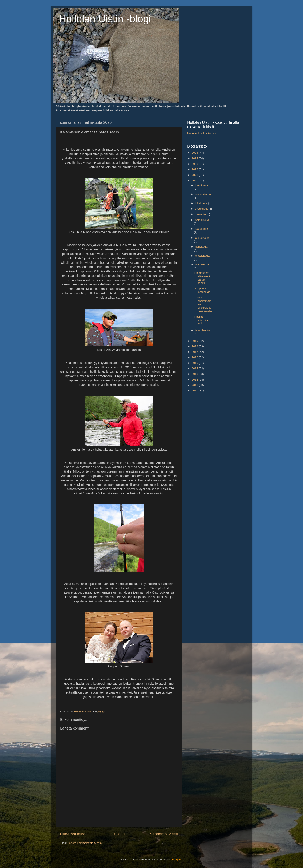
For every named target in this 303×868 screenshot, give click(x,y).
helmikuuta (202, 264)
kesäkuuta (202, 229)
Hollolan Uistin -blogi (105, 19)
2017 (195, 352)
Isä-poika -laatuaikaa (203, 290)
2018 (195, 346)
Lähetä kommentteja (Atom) (85, 843)
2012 (195, 380)
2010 (195, 391)
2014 (195, 368)
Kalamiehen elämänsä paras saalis (202, 278)
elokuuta (201, 214)
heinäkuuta (202, 220)
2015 (195, 363)
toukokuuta (202, 238)
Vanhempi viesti (164, 834)
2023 (195, 164)
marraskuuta (203, 194)
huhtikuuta (202, 247)
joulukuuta (202, 185)
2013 (195, 374)
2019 (195, 341)
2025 (195, 153)
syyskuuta (202, 209)
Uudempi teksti (73, 834)
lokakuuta (202, 203)
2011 (195, 385)
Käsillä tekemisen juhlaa (203, 320)
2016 (195, 357)
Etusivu (118, 834)
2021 (195, 175)
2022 (195, 169)
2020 (195, 180)
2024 (195, 158)
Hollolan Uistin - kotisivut (203, 133)
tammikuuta (202, 330)
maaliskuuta (203, 256)
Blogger (177, 859)
